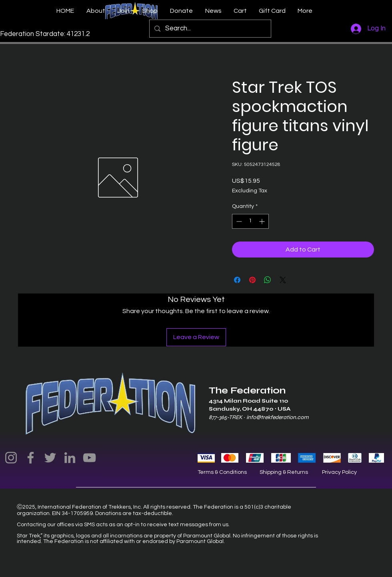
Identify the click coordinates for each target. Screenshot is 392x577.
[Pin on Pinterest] (252, 280)
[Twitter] (50, 458)
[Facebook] (31, 458)
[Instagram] (11, 458)
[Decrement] (238, 221)
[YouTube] (89, 458)
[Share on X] (283, 280)
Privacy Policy (339, 472)
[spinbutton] (250, 221)
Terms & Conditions (222, 472)
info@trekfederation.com (277, 417)
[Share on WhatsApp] (268, 280)
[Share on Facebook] (237, 280)
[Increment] (263, 221)
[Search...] (210, 29)
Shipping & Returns (284, 472)
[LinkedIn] (70, 458)
